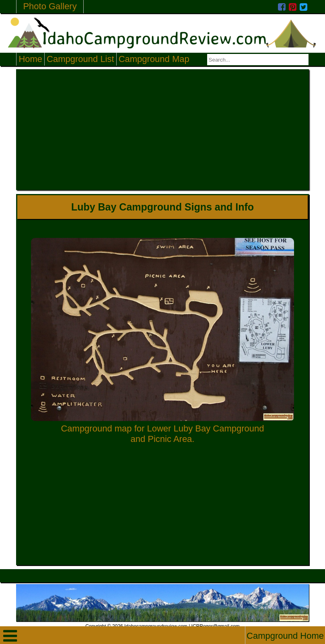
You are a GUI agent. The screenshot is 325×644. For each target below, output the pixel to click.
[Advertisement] (163, 130)
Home (30, 59)
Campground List (80, 59)
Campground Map (154, 59)
